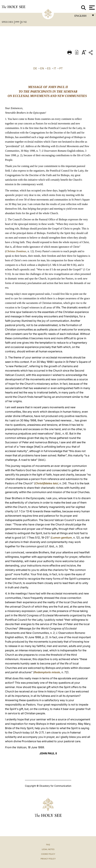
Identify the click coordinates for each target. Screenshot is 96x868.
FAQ (48, 845)
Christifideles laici (47, 483)
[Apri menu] (92, 8)
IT (55, 68)
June (24, 22)
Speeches (8, 22)
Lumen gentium (62, 538)
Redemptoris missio (47, 672)
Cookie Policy (48, 854)
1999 (17, 22)
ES (49, 68)
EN (42, 68)
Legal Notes (48, 849)
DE (35, 68)
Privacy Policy (48, 859)
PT (61, 68)
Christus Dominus (16, 251)
